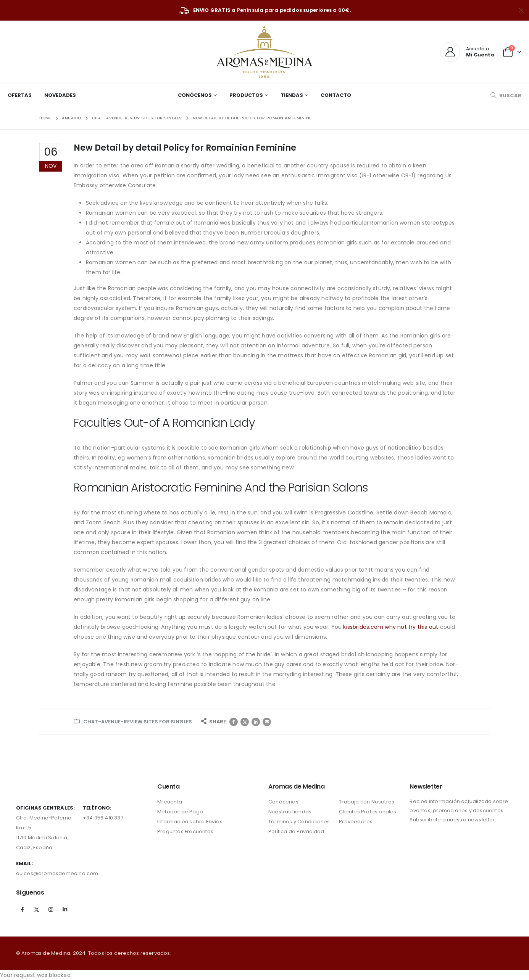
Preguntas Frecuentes (185, 831)
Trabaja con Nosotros (367, 802)
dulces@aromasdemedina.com (57, 873)
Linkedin (65, 909)
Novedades (60, 95)
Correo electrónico (267, 722)
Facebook (234, 722)
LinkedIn (256, 722)
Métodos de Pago (180, 812)
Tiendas (292, 95)
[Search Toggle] (506, 96)
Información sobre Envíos (190, 822)
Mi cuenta (170, 802)
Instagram (51, 909)
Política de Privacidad (296, 831)
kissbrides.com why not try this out (391, 627)
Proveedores (356, 822)
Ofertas (20, 95)
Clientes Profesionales (368, 812)
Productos (246, 95)
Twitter (245, 722)
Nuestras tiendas (290, 812)
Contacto (336, 95)
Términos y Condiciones (299, 822)
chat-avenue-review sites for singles (138, 722)
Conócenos (195, 95)
